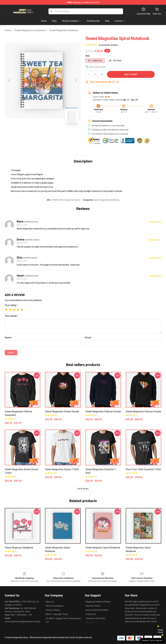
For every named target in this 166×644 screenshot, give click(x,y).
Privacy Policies (53, 610)
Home (8, 30)
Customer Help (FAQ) (95, 618)
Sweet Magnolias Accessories (30, 30)
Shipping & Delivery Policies (98, 602)
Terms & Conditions (55, 606)
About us (50, 602)
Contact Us (91, 614)
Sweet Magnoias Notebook (19, 548)
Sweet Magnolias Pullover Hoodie (103, 412)
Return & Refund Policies (97, 610)
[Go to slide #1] (35, 132)
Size (87, 56)
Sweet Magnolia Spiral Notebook (103, 548)
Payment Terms (93, 606)
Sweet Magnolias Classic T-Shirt (62, 469)
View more (83, 489)
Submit (11, 353)
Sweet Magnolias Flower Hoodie (62, 412)
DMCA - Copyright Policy (57, 614)
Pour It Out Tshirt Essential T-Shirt (143, 469)
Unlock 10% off (160, 631)
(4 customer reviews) (108, 45)
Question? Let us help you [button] (152, 640)
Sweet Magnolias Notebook (64, 30)
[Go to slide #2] (51, 132)
